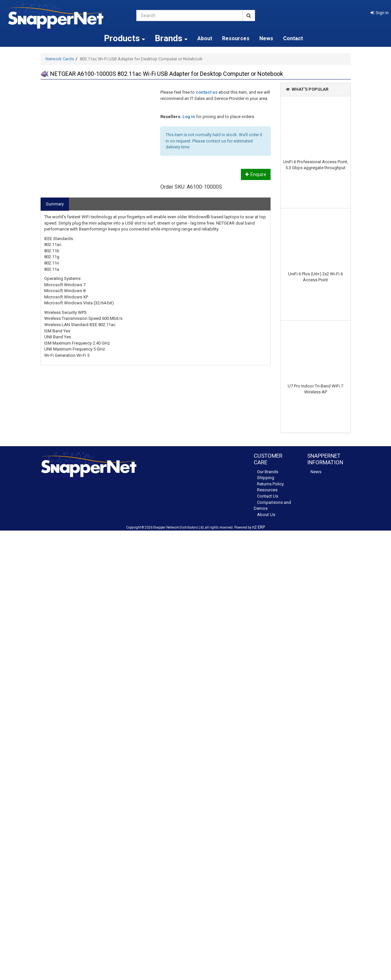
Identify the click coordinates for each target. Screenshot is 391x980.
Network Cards (60, 59)
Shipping (266, 478)
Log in (189, 117)
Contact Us (268, 496)
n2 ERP (259, 527)
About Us (266, 515)
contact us (207, 92)
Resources (236, 38)
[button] (380, 13)
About (205, 38)
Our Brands (268, 472)
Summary (55, 204)
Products (124, 38)
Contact (293, 38)
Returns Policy (270, 484)
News (266, 38)
